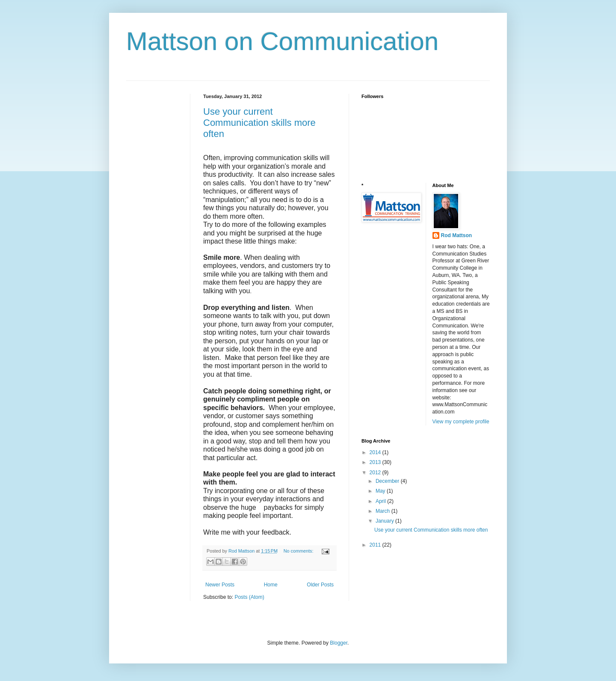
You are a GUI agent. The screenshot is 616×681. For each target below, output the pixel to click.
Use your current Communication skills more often (259, 123)
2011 (376, 545)
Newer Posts (220, 585)
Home (271, 585)
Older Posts (320, 585)
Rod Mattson (457, 235)
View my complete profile (461, 422)
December (388, 481)
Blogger (339, 643)
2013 (376, 462)
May (381, 491)
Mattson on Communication (282, 41)
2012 (376, 473)
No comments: (299, 551)
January (385, 521)
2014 (376, 452)
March (384, 511)
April (381, 501)
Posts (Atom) (249, 597)
